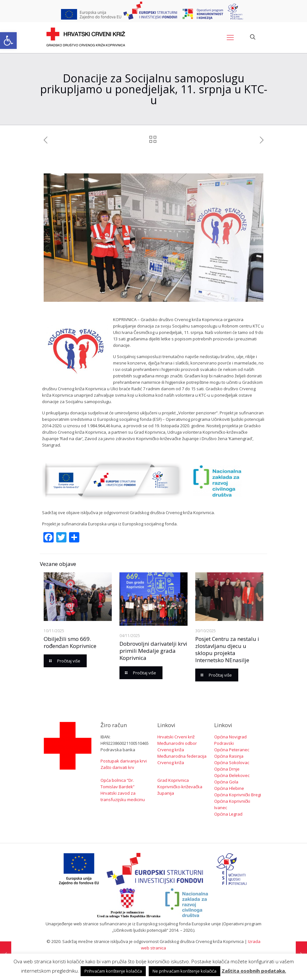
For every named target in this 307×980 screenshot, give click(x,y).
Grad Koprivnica (173, 780)
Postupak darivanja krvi (124, 761)
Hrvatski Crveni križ (176, 737)
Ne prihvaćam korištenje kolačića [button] (184, 971)
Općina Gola (226, 782)
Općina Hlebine (229, 788)
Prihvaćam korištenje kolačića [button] (113, 971)
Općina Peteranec (232, 750)
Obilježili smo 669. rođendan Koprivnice (70, 642)
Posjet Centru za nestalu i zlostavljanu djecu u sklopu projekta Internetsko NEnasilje (227, 649)
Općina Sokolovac (232, 763)
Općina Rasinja (229, 756)
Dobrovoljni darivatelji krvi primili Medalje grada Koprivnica (153, 651)
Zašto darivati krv (117, 767)
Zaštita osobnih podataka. (254, 971)
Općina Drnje (227, 769)
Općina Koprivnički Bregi (238, 795)
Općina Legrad (228, 814)
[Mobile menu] (230, 37)
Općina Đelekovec (232, 775)
